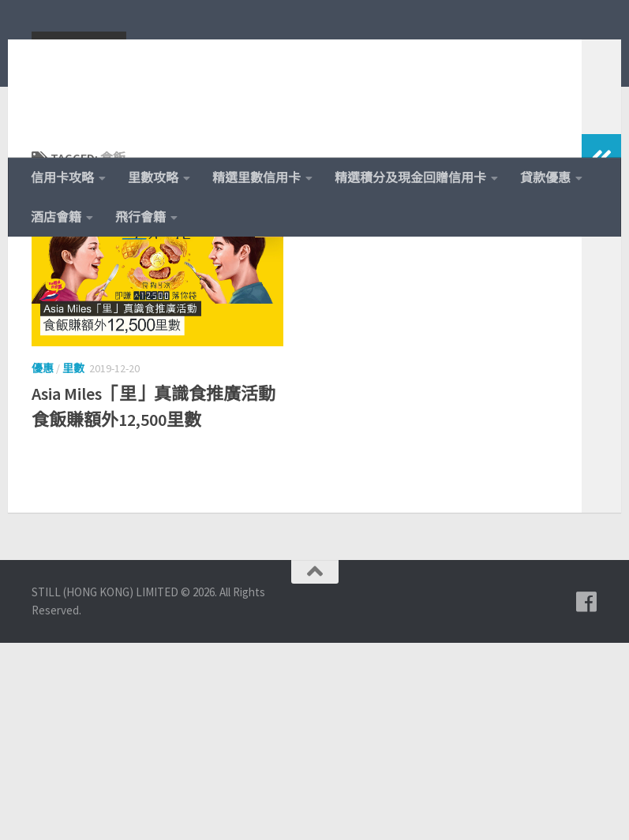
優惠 (43, 471)
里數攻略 (153, 177)
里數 (73, 471)
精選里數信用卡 (256, 177)
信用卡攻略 (62, 177)
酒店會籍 (56, 217)
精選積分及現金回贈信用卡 (410, 177)
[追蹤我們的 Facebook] (586, 800)
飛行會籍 (140, 217)
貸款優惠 (545, 177)
